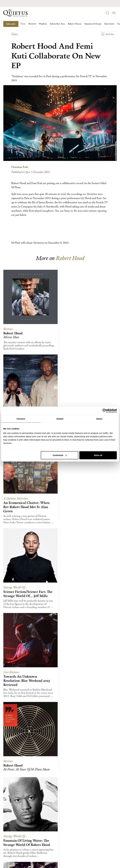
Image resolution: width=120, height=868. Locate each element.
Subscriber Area (57, 24)
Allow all (98, 455)
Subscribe (11, 24)
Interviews (109, 24)
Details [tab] (60, 419)
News (23, 24)
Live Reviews (11, 672)
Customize (60, 455)
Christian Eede (20, 167)
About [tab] (99, 419)
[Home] (15, 13)
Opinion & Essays (93, 24)
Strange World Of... (15, 587)
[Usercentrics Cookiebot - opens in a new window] (105, 411)
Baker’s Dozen (75, 24)
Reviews (32, 24)
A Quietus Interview (16, 498)
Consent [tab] (21, 419)
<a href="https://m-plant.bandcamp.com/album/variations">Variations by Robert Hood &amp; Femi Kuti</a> (60, 228)
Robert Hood (70, 258)
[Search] (107, 13)
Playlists (43, 24)
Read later (110, 34)
